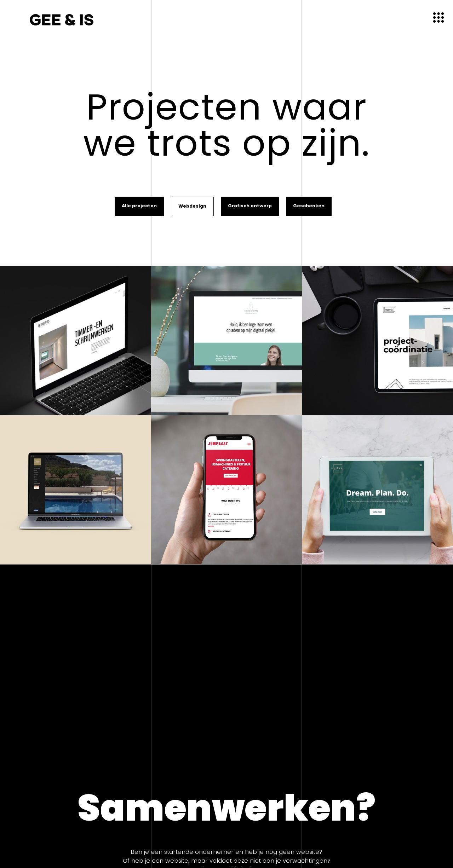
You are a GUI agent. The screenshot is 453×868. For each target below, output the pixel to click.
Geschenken (309, 206)
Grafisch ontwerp (250, 206)
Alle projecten (139, 206)
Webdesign (192, 206)
